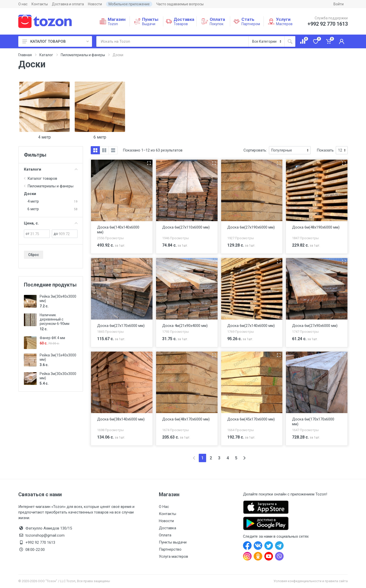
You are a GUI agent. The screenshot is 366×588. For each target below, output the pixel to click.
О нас (23, 4)
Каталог (46, 55)
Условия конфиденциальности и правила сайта (311, 581)
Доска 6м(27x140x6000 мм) (251, 326)
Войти (339, 4)
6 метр (100, 137)
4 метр (44, 137)
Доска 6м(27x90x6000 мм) (315, 326)
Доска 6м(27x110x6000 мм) (186, 227)
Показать (325, 150)
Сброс (34, 255)
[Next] (244, 458)
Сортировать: (255, 150)
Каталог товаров (42, 178)
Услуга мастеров (173, 556)
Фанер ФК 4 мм (52, 338)
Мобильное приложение (129, 4)
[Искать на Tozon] (172, 41)
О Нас (164, 507)
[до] (68, 234)
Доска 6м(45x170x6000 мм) (251, 419)
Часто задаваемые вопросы (180, 4)
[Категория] (266, 41)
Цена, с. (51, 223)
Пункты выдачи (173, 542)
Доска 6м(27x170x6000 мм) (121, 326)
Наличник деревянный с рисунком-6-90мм (55, 319)
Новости (95, 4)
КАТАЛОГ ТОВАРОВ (56, 41)
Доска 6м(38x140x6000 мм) (121, 419)
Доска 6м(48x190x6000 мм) (316, 227)
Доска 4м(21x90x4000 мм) (185, 326)
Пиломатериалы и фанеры (83, 55)
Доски (30, 194)
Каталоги (51, 169)
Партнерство (170, 549)
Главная (25, 55)
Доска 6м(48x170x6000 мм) (186, 419)
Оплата (165, 535)
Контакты (40, 4)
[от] (40, 234)
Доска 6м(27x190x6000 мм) (251, 227)
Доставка (167, 528)
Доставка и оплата (68, 4)
